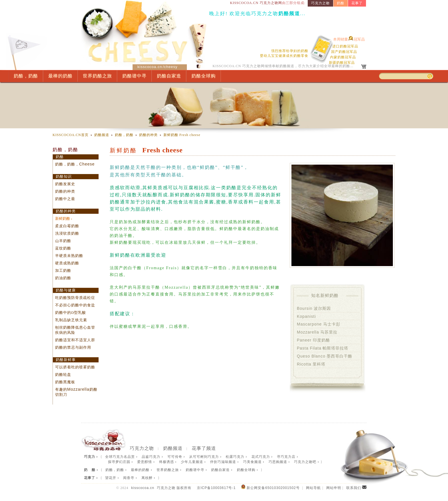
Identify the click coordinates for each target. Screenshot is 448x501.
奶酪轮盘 (63, 375)
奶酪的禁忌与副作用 (73, 347)
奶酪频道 (102, 135)
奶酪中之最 (65, 199)
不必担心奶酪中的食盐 (75, 305)
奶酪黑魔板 (65, 382)
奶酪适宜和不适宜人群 (75, 340)
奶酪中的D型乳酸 (71, 313)
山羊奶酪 (63, 241)
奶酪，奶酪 (26, 76)
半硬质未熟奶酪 (69, 256)
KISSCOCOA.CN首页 (71, 135)
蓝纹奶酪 (63, 248)
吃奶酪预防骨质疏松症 (75, 298)
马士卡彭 (319, 324)
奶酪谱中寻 (134, 76)
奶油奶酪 (63, 278)
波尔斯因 (314, 308)
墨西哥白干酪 (325, 356)
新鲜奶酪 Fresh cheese (182, 135)
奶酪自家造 (169, 76)
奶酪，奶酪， (75, 164)
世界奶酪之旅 (97, 76)
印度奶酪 (313, 340)
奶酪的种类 (148, 135)
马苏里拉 (317, 332)
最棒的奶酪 (60, 76)
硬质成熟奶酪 (67, 263)
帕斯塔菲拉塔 (323, 348)
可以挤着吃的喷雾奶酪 (75, 367)
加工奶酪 (63, 271)
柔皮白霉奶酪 (67, 226)
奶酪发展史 (65, 184)
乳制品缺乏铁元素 (71, 320)
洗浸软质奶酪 (67, 233)
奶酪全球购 (204, 76)
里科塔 (311, 364)
